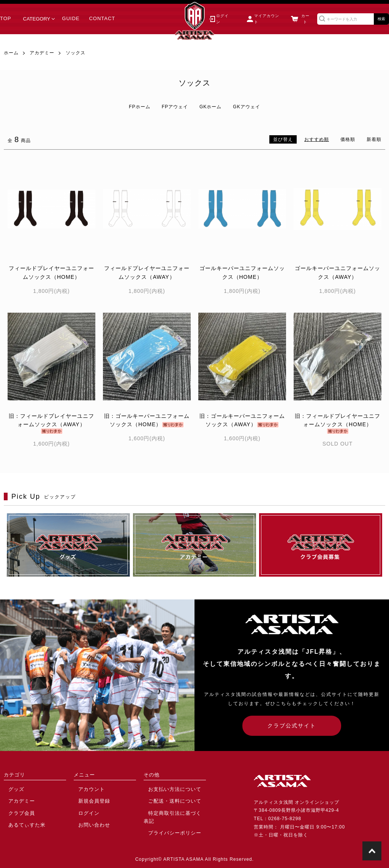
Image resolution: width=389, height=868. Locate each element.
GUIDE (71, 19)
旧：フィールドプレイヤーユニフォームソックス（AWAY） (51, 423)
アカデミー (42, 53)
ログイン (84, 811)
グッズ (11, 789)
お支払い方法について (168, 789)
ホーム (11, 53)
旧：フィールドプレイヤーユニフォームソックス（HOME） (338, 423)
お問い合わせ (89, 822)
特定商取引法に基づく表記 (173, 811)
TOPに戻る (372, 851)
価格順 (348, 139)
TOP (6, 19)
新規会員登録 (89, 800)
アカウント (86, 789)
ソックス (76, 53)
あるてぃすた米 (21, 822)
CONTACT (102, 19)
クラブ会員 (16, 811)
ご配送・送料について (168, 800)
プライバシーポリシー (168, 822)
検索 (381, 19)
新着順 (374, 139)
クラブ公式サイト (292, 726)
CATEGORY (37, 19)
